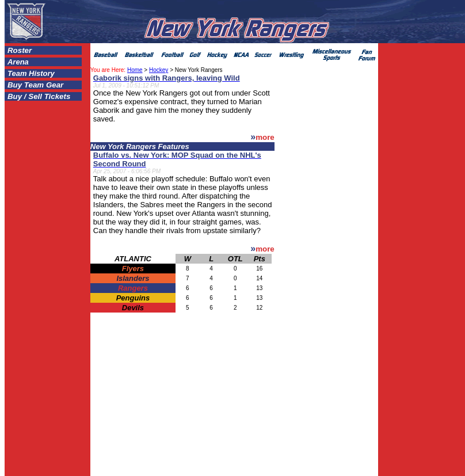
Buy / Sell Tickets (39, 96)
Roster (20, 50)
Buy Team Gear (35, 85)
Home (135, 70)
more (265, 137)
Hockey (159, 70)
